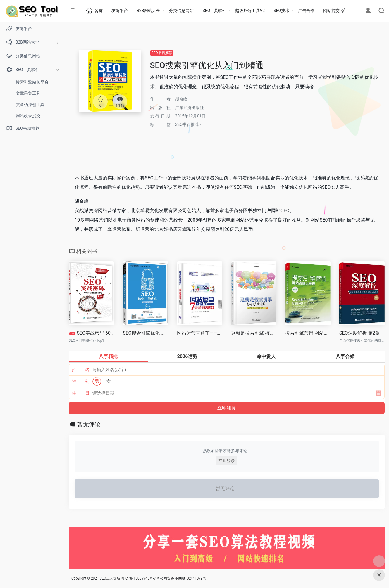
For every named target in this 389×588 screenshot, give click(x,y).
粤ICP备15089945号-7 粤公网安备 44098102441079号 (164, 578)
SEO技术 (281, 11)
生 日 (81, 393)
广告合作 (306, 11)
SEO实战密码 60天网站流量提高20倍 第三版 (92, 333)
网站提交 (334, 10)
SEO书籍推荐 (162, 53)
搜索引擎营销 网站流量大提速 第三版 (308, 333)
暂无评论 (89, 424)
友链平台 (120, 11)
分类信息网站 (181, 11)
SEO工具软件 (214, 11)
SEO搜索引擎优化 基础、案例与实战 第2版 (146, 333)
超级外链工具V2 (250, 11)
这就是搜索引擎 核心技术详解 (254, 333)
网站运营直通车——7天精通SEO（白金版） (200, 333)
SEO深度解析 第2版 (360, 333)
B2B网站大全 (148, 11)
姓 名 (81, 370)
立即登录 (227, 461)
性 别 (81, 381)
